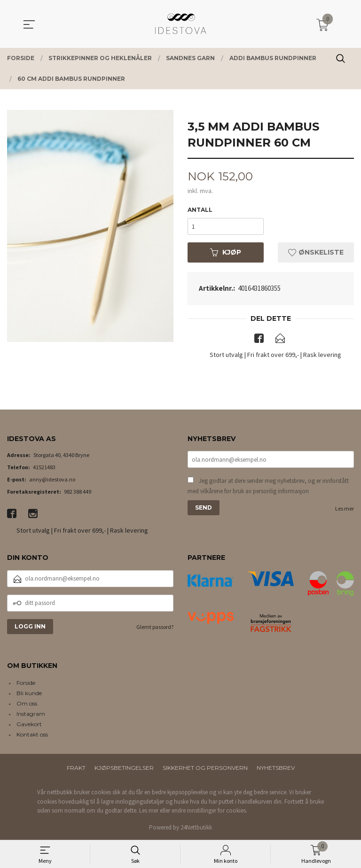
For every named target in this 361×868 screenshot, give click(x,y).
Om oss (27, 704)
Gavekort (29, 725)
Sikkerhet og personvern (205, 768)
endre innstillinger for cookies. (209, 811)
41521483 (44, 467)
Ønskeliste (316, 252)
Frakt (76, 768)
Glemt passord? (155, 627)
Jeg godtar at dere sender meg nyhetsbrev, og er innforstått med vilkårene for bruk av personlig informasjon (268, 486)
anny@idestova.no (52, 479)
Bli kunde (29, 694)
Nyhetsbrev (276, 768)
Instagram (31, 714)
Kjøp (226, 252)
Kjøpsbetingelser (124, 768)
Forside (26, 683)
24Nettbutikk (196, 827)
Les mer (345, 508)
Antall (200, 210)
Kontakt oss (32, 735)
